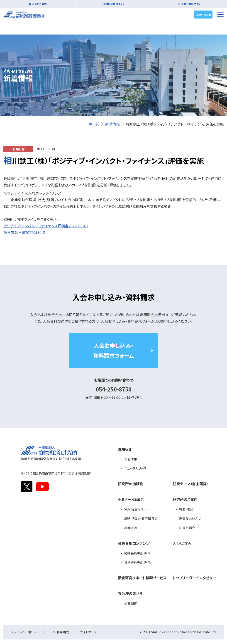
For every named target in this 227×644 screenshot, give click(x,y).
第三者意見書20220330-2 (24, 232)
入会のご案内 (39, 4)
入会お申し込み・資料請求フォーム (113, 350)
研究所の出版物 (131, 484)
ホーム (94, 124)
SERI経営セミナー (137, 509)
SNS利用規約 (60, 632)
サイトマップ (88, 632)
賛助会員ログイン (191, 4)
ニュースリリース (135, 468)
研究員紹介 (187, 528)
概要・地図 (186, 509)
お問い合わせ (204, 14)
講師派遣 (131, 528)
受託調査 (131, 603)
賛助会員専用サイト (138, 562)
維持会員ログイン (115, 4)
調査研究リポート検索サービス (142, 578)
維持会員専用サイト (138, 553)
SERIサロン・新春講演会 (141, 518)
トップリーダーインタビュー (194, 578)
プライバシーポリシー (25, 632)
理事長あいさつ (190, 518)
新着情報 (112, 124)
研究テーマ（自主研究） (191, 484)
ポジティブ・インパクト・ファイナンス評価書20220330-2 (46, 226)
